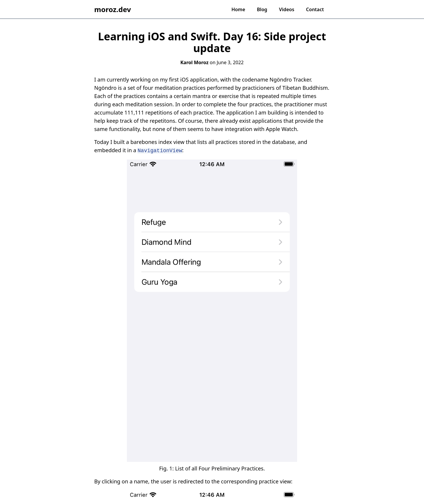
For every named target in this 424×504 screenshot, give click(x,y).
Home (238, 9)
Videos (287, 9)
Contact (315, 9)
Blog (262, 9)
